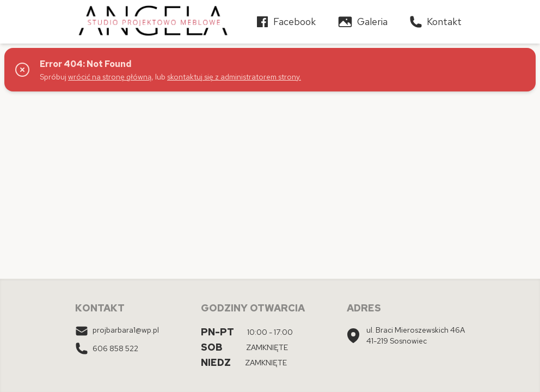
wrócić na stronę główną (110, 77)
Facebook (286, 22)
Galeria (363, 22)
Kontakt (435, 22)
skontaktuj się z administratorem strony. (234, 77)
